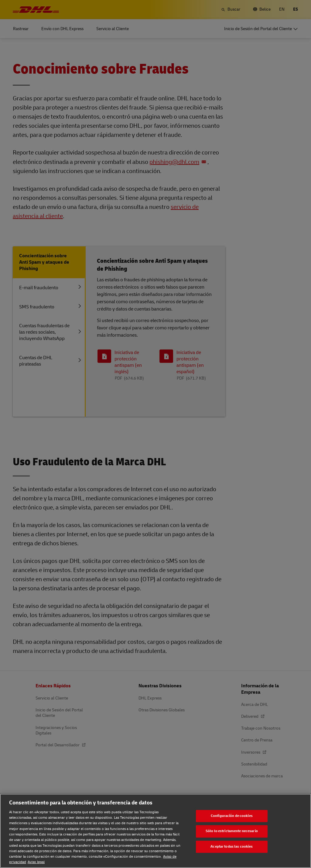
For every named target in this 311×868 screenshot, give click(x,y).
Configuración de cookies (232, 816)
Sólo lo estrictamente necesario (232, 831)
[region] (155, 831)
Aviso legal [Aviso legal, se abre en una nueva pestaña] (36, 862)
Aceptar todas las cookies (232, 847)
